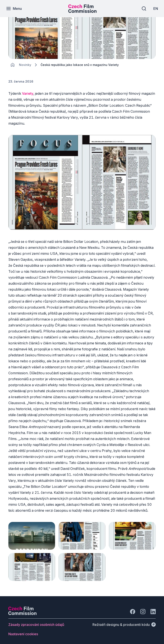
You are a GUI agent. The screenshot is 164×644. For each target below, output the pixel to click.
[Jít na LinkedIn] (153, 609)
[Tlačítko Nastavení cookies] (23, 631)
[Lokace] (25, 65)
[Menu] (14, 9)
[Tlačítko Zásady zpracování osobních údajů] (36, 622)
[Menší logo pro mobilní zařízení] (82, 12)
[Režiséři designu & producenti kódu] (124, 622)
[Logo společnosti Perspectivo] (22, 611)
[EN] (155, 9)
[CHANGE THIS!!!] (13, 65)
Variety (28, 93)
